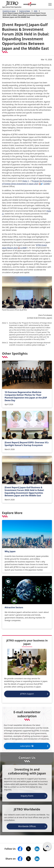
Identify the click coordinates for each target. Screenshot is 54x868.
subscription (27, 746)
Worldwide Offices (27, 826)
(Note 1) (26, 181)
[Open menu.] (50, 4)
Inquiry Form (27, 796)
